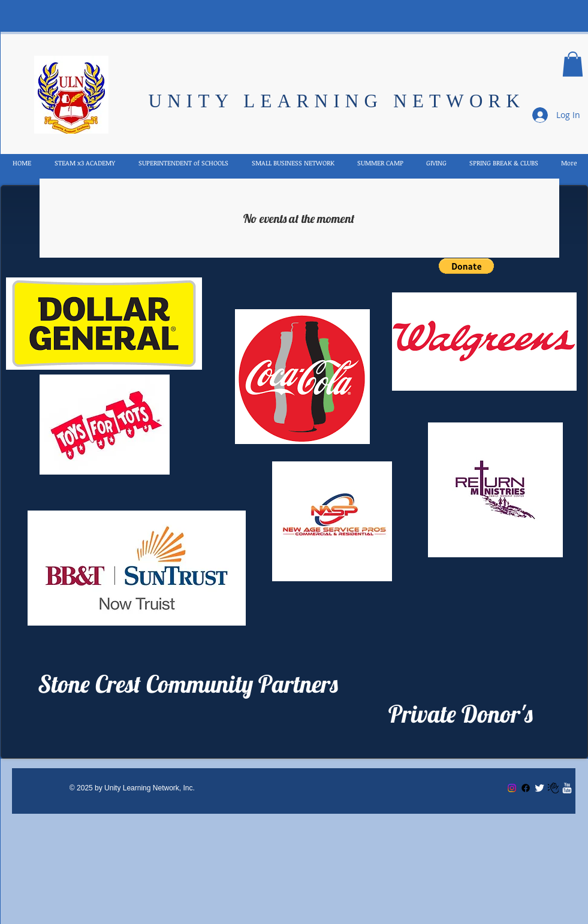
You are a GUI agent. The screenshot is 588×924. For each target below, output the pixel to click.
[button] (573, 64)
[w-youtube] (567, 788)
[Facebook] (526, 788)
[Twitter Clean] (539, 788)
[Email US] (553, 788)
